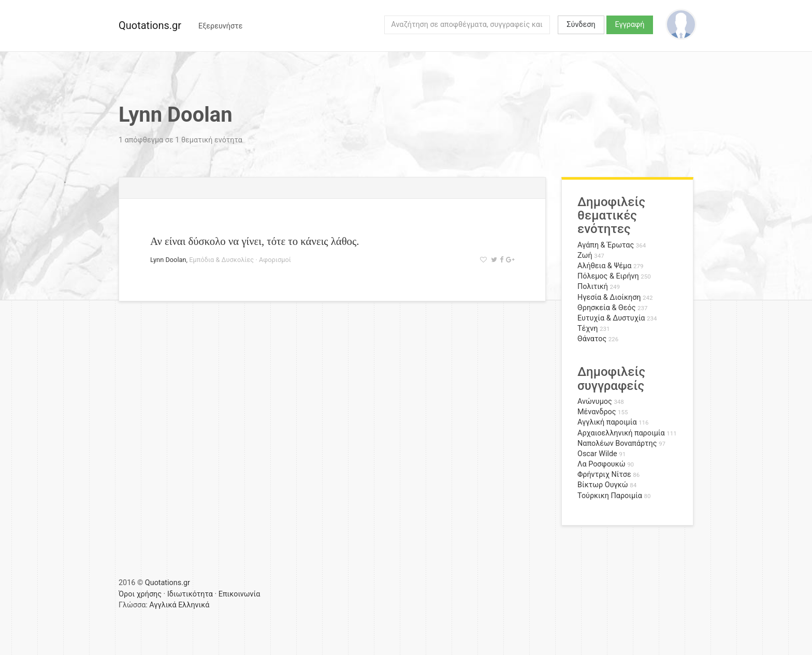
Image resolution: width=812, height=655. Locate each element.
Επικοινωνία (240, 594)
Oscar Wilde (597, 454)
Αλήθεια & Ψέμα (604, 266)
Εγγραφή (630, 25)
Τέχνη (588, 329)
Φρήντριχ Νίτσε (604, 475)
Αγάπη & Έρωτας (606, 245)
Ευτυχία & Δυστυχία (611, 318)
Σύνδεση (581, 25)
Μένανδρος (597, 412)
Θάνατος (592, 339)
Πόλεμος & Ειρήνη (608, 276)
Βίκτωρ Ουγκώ (603, 485)
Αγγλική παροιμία (607, 422)
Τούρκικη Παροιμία (610, 496)
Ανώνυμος (595, 402)
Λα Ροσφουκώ (601, 464)
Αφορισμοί (275, 260)
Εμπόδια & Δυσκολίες (221, 260)
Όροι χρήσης (140, 594)
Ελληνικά (194, 605)
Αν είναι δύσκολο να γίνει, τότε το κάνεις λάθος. (255, 241)
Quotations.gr (150, 25)
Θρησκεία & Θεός (606, 308)
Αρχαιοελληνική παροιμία (621, 433)
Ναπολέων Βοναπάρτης (617, 443)
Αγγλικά (163, 605)
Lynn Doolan (168, 260)
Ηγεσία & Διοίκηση (609, 297)
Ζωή (585, 256)
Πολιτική (593, 287)
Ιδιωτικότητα (190, 594)
